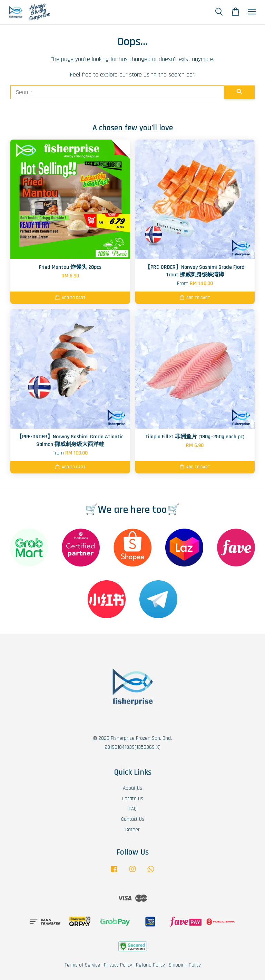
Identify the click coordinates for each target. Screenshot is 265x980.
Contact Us (133, 819)
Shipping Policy (185, 965)
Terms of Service (82, 965)
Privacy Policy (118, 965)
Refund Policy (150, 965)
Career (132, 830)
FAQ (133, 809)
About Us (132, 788)
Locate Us (133, 799)
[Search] (117, 92)
